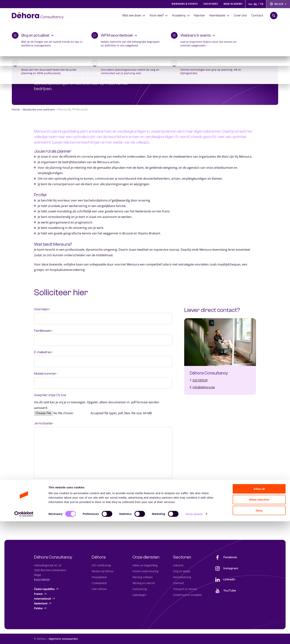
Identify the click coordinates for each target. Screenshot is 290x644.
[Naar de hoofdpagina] (38, 16)
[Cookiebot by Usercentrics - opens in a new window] (24, 637)
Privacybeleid (99, 577)
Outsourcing (140, 589)
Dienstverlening (182, 577)
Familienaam (43, 331)
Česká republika (46, 589)
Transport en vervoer (185, 589)
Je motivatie (44, 423)
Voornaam (42, 309)
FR (262, 4)
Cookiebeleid (99, 583)
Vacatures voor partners (39, 110)
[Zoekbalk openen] (274, 16)
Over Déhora (99, 589)
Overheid (178, 583)
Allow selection (259, 622)
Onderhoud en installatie (187, 595)
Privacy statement (48, 485)
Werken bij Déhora (102, 571)
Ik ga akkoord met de (63, 490)
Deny (259, 633)
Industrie (178, 565)
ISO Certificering (101, 565)
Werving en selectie (144, 583)
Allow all (259, 612)
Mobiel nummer (46, 374)
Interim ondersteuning (145, 571)
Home (16, 110)
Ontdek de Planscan (237, 26)
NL (256, 4)
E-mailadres (43, 352)
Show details (194, 637)
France (40, 594)
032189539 (200, 380)
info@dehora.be (204, 387)
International (44, 599)
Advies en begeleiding (145, 565)
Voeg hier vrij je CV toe (50, 395)
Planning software (143, 577)
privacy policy (78, 490)
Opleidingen (139, 595)
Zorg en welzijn (182, 571)
